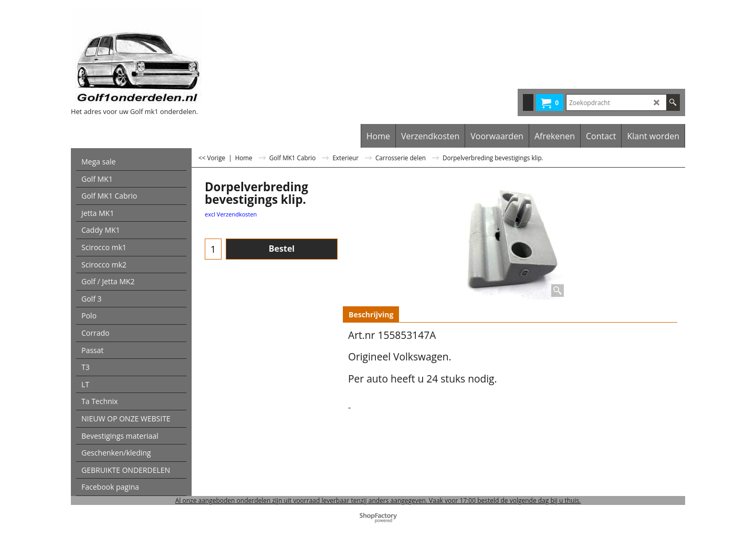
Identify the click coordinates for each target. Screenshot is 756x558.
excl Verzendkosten (231, 214)
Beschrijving (371, 314)
